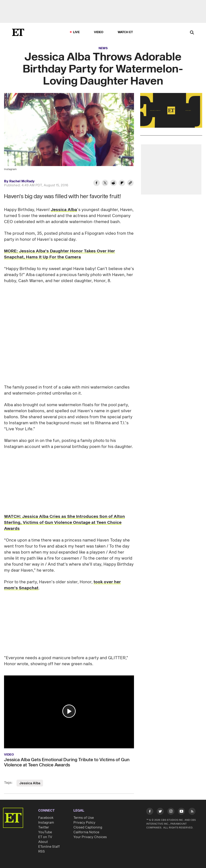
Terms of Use (84, 818)
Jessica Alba (64, 210)
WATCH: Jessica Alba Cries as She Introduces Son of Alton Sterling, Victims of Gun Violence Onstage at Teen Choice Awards (64, 523)
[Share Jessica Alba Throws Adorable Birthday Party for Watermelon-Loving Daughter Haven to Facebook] (97, 184)
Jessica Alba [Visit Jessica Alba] (30, 783)
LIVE (76, 32)
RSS (42, 852)
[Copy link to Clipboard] (130, 184)
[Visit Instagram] (171, 812)
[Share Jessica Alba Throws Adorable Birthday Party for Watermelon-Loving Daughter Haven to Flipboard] (122, 184)
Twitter (44, 827)
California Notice (86, 832)
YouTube (45, 832)
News (103, 48)
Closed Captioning (88, 827)
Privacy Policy (84, 823)
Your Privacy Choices (90, 837)
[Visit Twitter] (160, 812)
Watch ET (125, 32)
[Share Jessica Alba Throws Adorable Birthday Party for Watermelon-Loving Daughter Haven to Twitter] (105, 184)
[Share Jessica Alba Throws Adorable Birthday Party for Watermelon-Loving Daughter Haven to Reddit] (113, 184)
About (43, 842)
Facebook (46, 818)
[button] (69, 711)
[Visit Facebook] (150, 812)
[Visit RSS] (192, 812)
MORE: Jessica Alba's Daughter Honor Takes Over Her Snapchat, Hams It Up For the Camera (60, 254)
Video (99, 32)
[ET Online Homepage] (18, 32)
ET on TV (45, 837)
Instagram (46, 823)
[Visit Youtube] (181, 812)
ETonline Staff (49, 847)
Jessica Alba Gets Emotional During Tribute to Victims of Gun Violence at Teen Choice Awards (67, 762)
